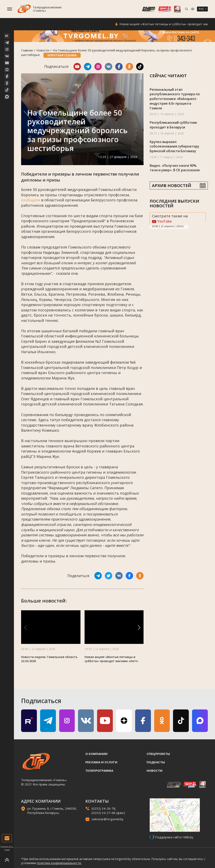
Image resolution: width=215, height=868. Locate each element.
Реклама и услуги (101, 762)
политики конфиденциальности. (59, 863)
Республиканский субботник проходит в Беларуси (173, 125)
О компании (96, 754)
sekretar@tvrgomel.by (107, 819)
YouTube (162, 221)
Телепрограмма (99, 770)
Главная (27, 50)
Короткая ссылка (62, 55)
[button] (139, 627)
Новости (43, 50)
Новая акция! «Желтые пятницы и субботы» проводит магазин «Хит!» (111, 659)
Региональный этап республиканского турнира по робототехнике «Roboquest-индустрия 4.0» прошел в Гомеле (175, 99)
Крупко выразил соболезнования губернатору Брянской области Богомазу (174, 146)
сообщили (31, 200)
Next (183, 226)
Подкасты (156, 762)
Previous (180, 226)
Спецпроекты (158, 754)
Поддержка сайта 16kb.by (174, 837)
